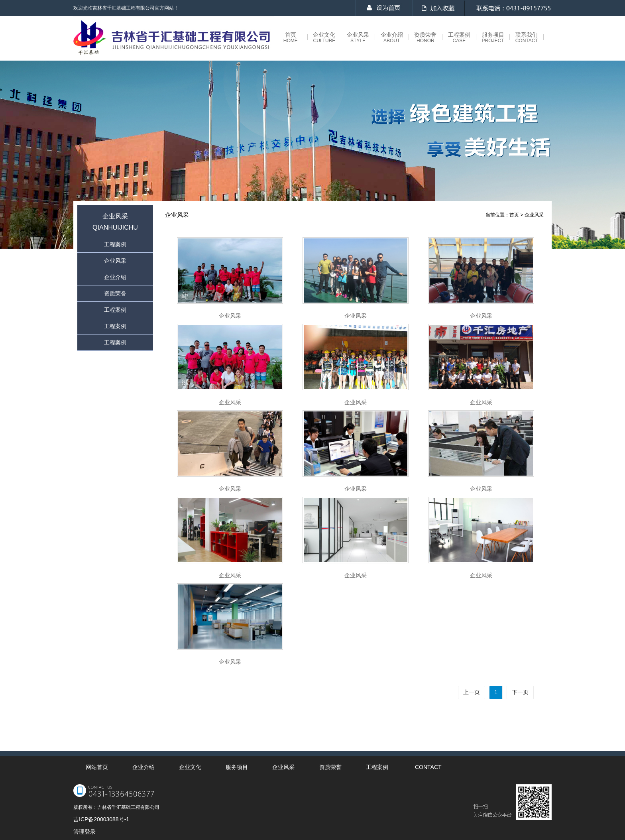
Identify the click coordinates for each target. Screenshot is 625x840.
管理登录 (85, 832)
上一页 (472, 692)
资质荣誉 (425, 38)
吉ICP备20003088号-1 (101, 819)
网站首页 (97, 767)
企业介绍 (392, 38)
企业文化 (324, 38)
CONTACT (428, 767)
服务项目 (493, 38)
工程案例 (459, 38)
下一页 (520, 692)
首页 (291, 38)
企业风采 (358, 38)
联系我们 (527, 38)
